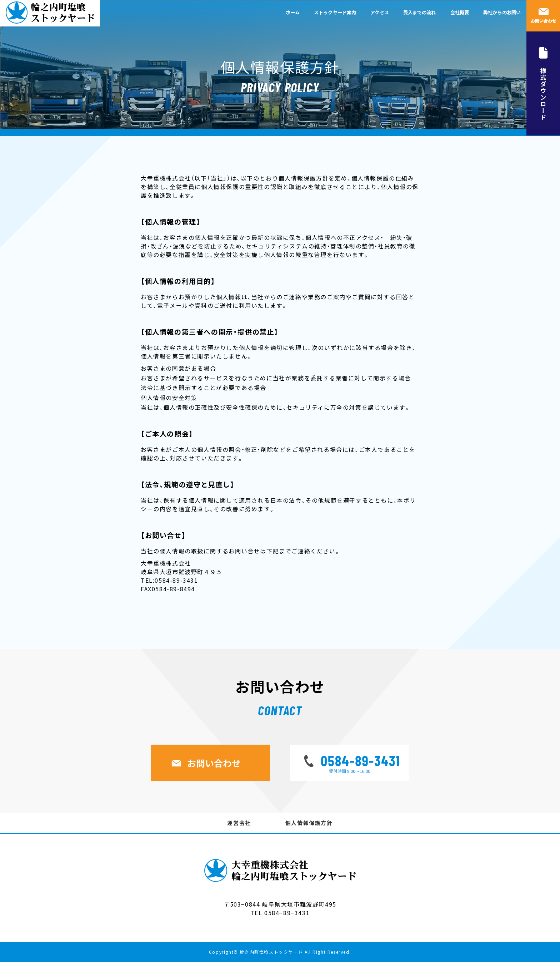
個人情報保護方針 (309, 823)
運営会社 (239, 823)
